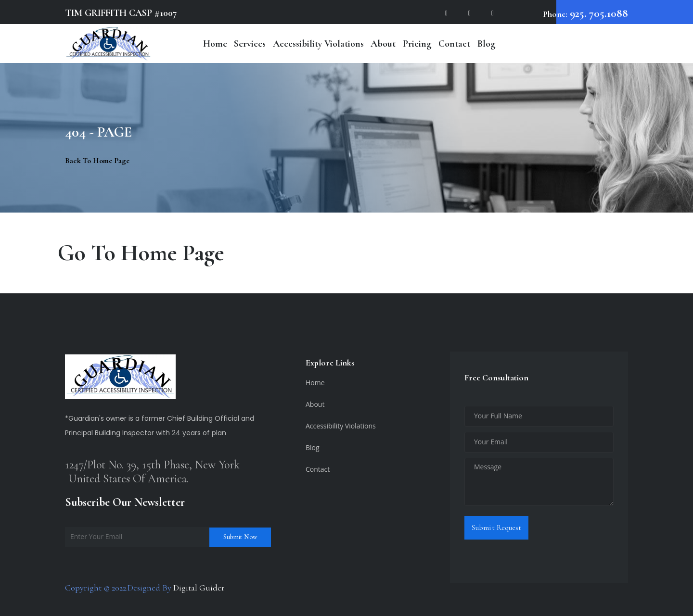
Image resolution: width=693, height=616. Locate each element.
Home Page (173, 253)
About (383, 44)
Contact (454, 44)
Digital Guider (199, 588)
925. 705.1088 (598, 13)
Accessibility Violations (318, 44)
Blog (487, 44)
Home (215, 44)
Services (250, 44)
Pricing (417, 44)
